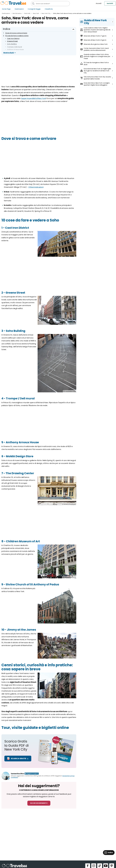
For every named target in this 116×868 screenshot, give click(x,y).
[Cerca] (33, 4)
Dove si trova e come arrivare (16, 33)
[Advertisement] (39, 72)
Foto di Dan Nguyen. (71, 657)
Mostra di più (9, 53)
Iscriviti (110, 3)
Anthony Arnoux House (15, 50)
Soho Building (12, 44)
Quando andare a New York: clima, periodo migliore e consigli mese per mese (97, 56)
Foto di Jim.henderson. (70, 577)
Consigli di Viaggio (34, 9)
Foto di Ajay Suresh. (71, 504)
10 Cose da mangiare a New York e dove (96, 64)
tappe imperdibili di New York (33, 98)
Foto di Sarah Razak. (71, 324)
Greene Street (12, 41)
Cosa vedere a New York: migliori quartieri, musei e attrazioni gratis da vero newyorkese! (97, 30)
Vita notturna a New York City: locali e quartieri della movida (97, 78)
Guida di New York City (95, 22)
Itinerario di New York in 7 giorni (95, 36)
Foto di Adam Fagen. (70, 391)
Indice (7, 29)
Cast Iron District (13, 39)
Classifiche (49, 9)
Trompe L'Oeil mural (14, 47)
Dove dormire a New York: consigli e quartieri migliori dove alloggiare (97, 84)
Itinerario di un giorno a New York (96, 44)
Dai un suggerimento (39, 803)
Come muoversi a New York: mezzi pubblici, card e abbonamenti (96, 49)
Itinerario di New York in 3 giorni (95, 40)
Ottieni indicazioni (36, 187)
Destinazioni (19, 9)
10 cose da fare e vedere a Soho (17, 36)
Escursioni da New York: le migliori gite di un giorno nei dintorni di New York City (97, 71)
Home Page (6, 9)
